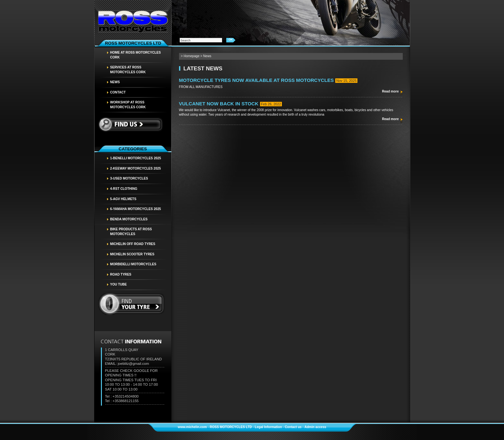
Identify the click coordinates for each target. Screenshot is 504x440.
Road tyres (121, 274)
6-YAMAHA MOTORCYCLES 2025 (136, 209)
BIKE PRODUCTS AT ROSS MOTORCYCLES (131, 232)
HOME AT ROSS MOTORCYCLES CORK (136, 55)
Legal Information (269, 427)
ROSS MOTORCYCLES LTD (231, 427)
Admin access (315, 427)
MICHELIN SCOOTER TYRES (132, 254)
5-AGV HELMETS (123, 199)
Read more (390, 91)
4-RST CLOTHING (124, 189)
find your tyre (131, 304)
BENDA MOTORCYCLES (129, 219)
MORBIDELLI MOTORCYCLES (133, 264)
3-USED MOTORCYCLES (129, 178)
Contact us (293, 427)
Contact (118, 92)
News (115, 82)
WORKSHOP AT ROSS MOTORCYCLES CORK (128, 105)
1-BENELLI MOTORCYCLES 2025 (136, 158)
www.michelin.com (192, 427)
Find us (130, 124)
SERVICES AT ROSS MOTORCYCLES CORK (128, 70)
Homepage (191, 56)
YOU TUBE (119, 284)
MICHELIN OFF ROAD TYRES (133, 244)
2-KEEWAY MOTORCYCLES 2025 (136, 168)
